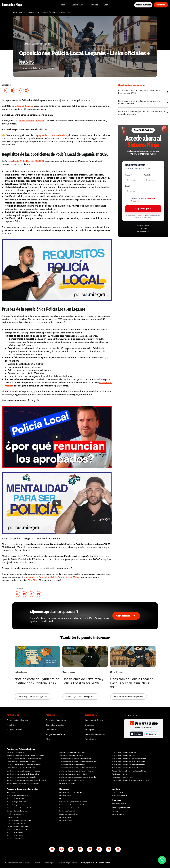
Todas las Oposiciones (17, 720)
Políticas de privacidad (67, 863)
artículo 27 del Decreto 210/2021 (27, 161)
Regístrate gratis (143, 209)
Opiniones (90, 725)
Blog (21, 12)
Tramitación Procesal (119, 796)
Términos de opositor (95, 734)
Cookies (37, 863)
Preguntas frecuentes (56, 720)
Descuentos (52, 730)
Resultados (90, 739)
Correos (115, 811)
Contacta (133, 715)
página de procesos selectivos (52, 135)
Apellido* (148, 175)
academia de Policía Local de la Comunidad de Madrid (53, 577)
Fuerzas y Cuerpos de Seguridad (22, 789)
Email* (128, 186)
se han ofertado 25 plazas (31, 121)
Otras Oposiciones (121, 808)
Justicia (116, 789)
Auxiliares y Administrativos (21, 749)
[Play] (57, 270)
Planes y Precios (14, 730)
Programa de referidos (56, 734)
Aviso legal (49, 863)
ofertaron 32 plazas (23, 106)
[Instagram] (61, 849)
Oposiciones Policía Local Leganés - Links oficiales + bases (47, 12)
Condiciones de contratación (17, 863)
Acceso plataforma (94, 720)
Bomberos (64, 789)
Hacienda (117, 800)
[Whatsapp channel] (118, 849)
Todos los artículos (55, 725)
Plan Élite (33, 580)
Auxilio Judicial (117, 792)
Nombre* (129, 175)
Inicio (15, 12)
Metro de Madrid (118, 814)
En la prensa (91, 730)
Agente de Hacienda (119, 803)
